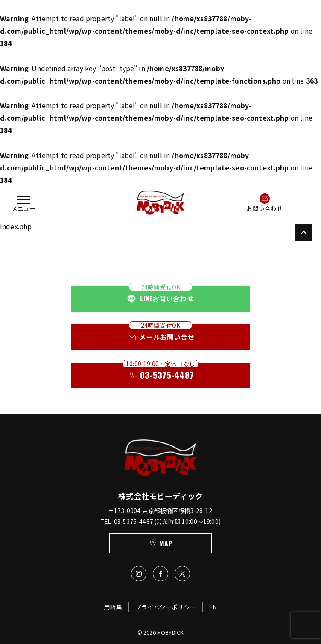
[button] (23, 203)
